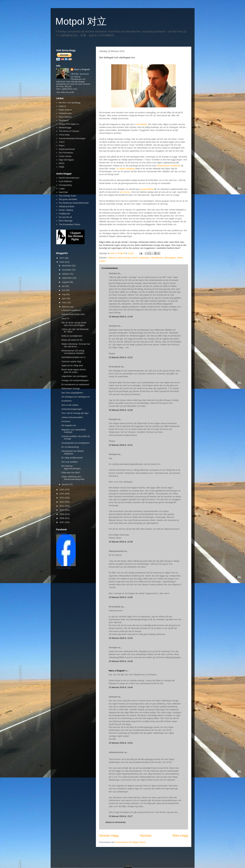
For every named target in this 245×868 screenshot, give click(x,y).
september (67, 278)
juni (64, 290)
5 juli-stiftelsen (65, 181)
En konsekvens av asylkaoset (75, 384)
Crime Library (65, 156)
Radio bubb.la (65, 110)
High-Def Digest (66, 160)
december (67, 266)
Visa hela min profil (65, 92)
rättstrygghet (170, 258)
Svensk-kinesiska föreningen (72, 138)
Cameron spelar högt (71, 361)
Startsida (146, 836)
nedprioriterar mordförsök (169, 166)
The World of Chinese (69, 131)
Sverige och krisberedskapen (75, 380)
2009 (62, 514)
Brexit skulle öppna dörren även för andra (74, 371)
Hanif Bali (63, 192)
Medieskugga (65, 128)
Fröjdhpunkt (64, 214)
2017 (62, 258)
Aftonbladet (142, 124)
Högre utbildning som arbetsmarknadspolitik (73, 478)
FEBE (62, 167)
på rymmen (125, 192)
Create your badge (64, 568)
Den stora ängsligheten (72, 393)
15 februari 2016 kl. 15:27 (121, 816)
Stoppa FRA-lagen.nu (69, 124)
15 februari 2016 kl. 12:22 (121, 357)
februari (66, 307)
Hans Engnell (62, 533)
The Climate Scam (68, 196)
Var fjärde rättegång (125, 169)
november (67, 270)
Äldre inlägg (180, 836)
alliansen (112, 258)
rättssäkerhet (157, 258)
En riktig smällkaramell (72, 458)
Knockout (66, 421)
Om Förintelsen (66, 153)
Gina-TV (65, 319)
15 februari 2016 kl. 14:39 (121, 661)
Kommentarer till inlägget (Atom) (131, 842)
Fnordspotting (65, 185)
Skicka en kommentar (116, 822)
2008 (62, 518)
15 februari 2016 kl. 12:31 (121, 445)
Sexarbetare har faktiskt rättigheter (73, 452)
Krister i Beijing (66, 210)
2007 (62, 522)
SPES (62, 163)
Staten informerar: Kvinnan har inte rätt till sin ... (76, 345)
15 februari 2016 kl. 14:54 (121, 743)
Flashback (64, 120)
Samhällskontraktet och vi (73, 357)
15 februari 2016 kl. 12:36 (121, 542)
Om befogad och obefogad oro (76, 397)
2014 (62, 494)
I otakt (62, 189)
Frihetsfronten (65, 113)
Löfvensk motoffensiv (71, 310)
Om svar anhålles (70, 462)
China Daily (64, 135)
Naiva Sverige (124, 258)
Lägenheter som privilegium (74, 376)
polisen (135, 258)
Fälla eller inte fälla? (71, 473)
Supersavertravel (67, 149)
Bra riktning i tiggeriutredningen (71, 467)
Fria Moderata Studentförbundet (74, 203)
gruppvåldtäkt (147, 189)
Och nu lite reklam (70, 405)
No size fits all (65, 217)
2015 (62, 490)
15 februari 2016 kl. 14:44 (121, 687)
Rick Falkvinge (66, 221)
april (64, 298)
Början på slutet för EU (72, 340)
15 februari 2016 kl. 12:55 (121, 597)
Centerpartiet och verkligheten (75, 443)
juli (64, 286)
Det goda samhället (68, 199)
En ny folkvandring (70, 447)
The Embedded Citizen (70, 224)
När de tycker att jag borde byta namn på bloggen (74, 324)
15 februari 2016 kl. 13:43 (121, 638)
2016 (62, 262)
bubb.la (62, 106)
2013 (62, 498)
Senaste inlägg (109, 836)
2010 (62, 510)
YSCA (62, 142)
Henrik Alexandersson (69, 178)
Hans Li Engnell (117, 671)
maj (64, 294)
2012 (62, 502)
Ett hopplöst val (69, 425)
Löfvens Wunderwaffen (72, 417)
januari (65, 484)
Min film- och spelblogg (70, 103)
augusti (66, 282)
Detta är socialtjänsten (72, 336)
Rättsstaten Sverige (71, 388)
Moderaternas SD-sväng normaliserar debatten (73, 352)
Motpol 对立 (81, 21)
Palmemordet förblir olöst (73, 314)
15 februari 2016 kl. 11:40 (121, 317)
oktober (66, 274)
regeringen (145, 258)
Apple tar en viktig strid (72, 365)
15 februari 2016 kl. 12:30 (121, 410)
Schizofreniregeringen (72, 409)
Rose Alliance (65, 117)
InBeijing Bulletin (67, 206)
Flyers (62, 146)
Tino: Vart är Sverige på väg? (75, 413)
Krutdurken (67, 401)
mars (65, 302)
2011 (62, 506)
